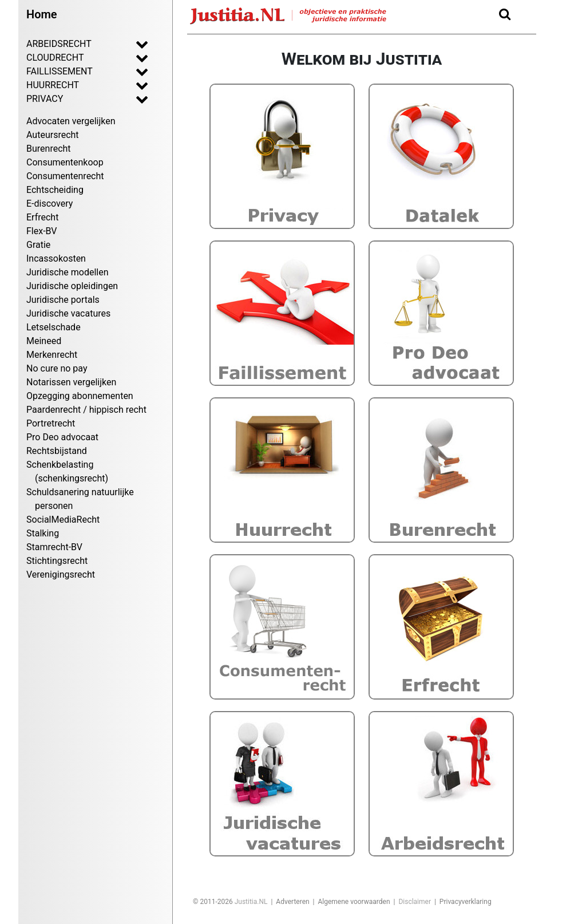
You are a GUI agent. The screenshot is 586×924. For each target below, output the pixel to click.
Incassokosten (56, 258)
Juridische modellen (68, 272)
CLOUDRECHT (76, 57)
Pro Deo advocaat (62, 437)
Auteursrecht (53, 135)
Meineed (44, 341)
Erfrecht (42, 217)
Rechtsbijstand (57, 451)
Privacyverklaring (466, 902)
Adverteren (292, 902)
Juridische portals (63, 300)
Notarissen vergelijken (71, 382)
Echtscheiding (55, 190)
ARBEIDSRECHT (76, 44)
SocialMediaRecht (63, 520)
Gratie (38, 245)
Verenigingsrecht (61, 574)
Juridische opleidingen (72, 286)
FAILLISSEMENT (76, 71)
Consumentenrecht (65, 176)
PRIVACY (76, 98)
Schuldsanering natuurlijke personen (80, 499)
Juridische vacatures (68, 313)
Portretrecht (51, 423)
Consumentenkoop (65, 162)
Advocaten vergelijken (71, 121)
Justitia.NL (251, 902)
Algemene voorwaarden (354, 902)
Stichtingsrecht (57, 561)
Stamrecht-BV (54, 547)
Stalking (43, 533)
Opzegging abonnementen (80, 396)
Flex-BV (42, 231)
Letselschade (54, 327)
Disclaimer (415, 902)
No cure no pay (57, 368)
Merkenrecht (52, 355)
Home (42, 14)
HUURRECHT (76, 85)
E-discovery (50, 204)
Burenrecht (49, 149)
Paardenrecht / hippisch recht (86, 410)
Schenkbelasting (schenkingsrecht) (67, 471)
